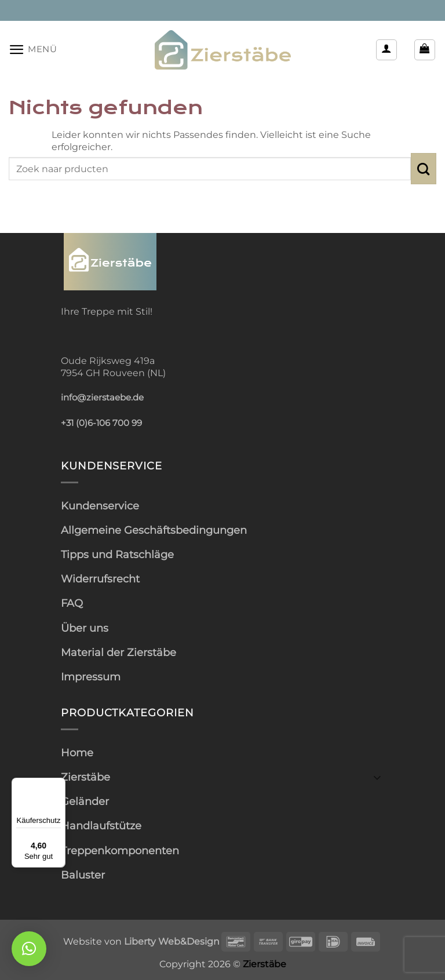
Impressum (91, 677)
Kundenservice (100, 506)
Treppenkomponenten (120, 850)
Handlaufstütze (101, 826)
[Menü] (59, 785)
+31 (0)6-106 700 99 (101, 423)
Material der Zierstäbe (118, 652)
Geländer (85, 801)
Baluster (83, 875)
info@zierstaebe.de (102, 398)
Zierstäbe (85, 777)
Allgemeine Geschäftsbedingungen (154, 530)
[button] (33, 50)
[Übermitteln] (424, 169)
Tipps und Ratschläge (117, 554)
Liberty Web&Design (172, 941)
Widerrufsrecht (100, 579)
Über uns (85, 628)
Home (77, 753)
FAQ (72, 603)
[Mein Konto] (386, 50)
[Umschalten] (377, 777)
